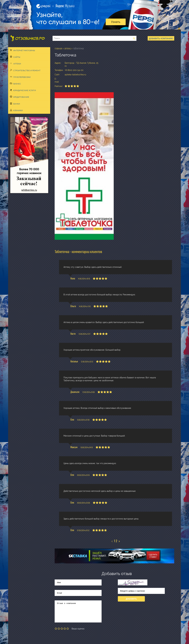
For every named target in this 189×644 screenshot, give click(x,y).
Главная (58, 49)
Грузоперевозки (20, 77)
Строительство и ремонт (25, 70)
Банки (15, 104)
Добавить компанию (161, 38)
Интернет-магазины (22, 50)
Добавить (131, 599)
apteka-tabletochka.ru (75, 75)
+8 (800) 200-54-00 (74, 70)
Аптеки (15, 64)
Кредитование (19, 97)
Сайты (15, 57)
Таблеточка (78, 49)
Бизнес (15, 84)
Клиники (16, 110)
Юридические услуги (23, 90)
